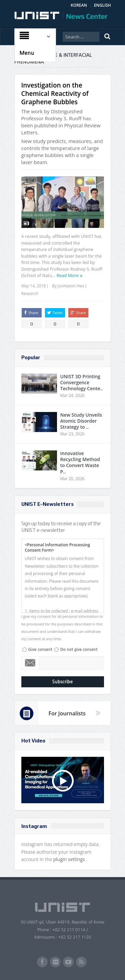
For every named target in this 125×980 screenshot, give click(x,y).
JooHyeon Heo (71, 286)
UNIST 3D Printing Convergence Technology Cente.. (82, 382)
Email (30, 663)
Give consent (40, 650)
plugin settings (70, 859)
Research (30, 294)
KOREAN (79, 5)
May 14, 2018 (34, 286)
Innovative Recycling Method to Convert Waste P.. (80, 462)
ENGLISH (102, 5)
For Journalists (67, 713)
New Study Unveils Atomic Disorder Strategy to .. (81, 421)
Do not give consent (79, 650)
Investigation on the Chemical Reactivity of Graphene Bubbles (55, 94)
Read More (68, 275)
